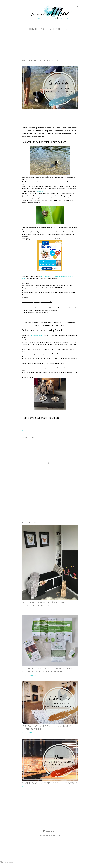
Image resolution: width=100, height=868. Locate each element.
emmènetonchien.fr (36, 335)
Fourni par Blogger (50, 831)
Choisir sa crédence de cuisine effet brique (49, 783)
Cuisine (58, 29)
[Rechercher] (77, 5)
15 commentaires (33, 609)
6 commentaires (33, 787)
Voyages (44, 29)
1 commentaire (33, 732)
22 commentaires (33, 675)
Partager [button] (24, 431)
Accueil (31, 29)
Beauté (51, 29)
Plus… (65, 29)
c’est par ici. (39, 191)
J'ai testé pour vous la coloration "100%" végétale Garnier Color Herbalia (47, 670)
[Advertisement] (57, 49)
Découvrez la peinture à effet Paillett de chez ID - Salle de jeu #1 (48, 604)
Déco (37, 29)
